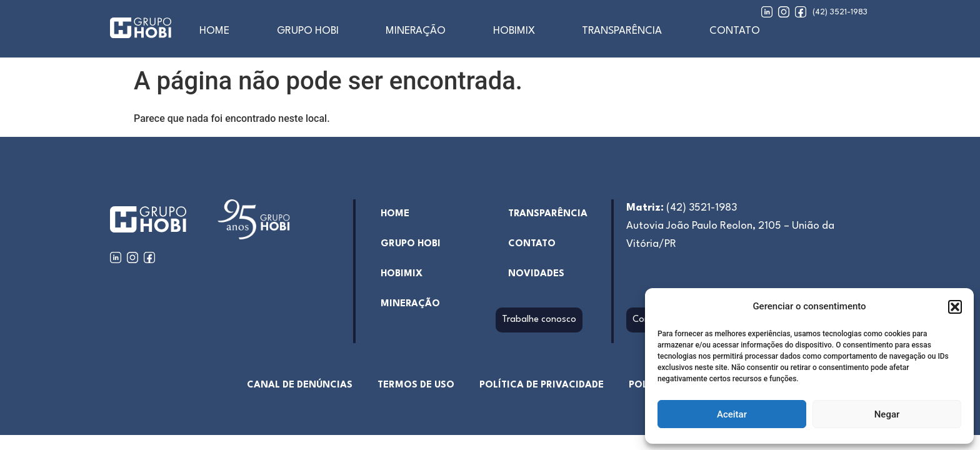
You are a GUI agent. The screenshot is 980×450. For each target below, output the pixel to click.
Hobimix (514, 31)
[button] (955, 307)
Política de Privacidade (542, 385)
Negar (887, 414)
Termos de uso (416, 385)
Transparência (622, 31)
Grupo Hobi (308, 31)
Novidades (536, 274)
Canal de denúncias (300, 385)
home (214, 31)
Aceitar (732, 414)
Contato (735, 31)
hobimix (402, 274)
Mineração (416, 31)
